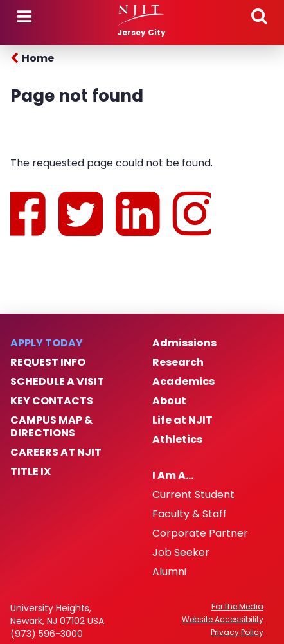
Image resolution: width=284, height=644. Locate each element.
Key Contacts (52, 401)
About (169, 401)
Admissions (184, 343)
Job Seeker (181, 553)
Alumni (169, 572)
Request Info (48, 362)
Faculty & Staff (190, 514)
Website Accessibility (223, 620)
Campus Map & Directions (51, 427)
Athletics (177, 440)
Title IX (31, 472)
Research (178, 362)
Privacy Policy (237, 632)
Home (38, 58)
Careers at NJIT (56, 452)
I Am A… (173, 476)
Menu (24, 17)
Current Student (193, 495)
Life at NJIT (182, 420)
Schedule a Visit (57, 382)
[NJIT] (142, 15)
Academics (183, 382)
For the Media (237, 607)
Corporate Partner (200, 533)
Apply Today (47, 343)
